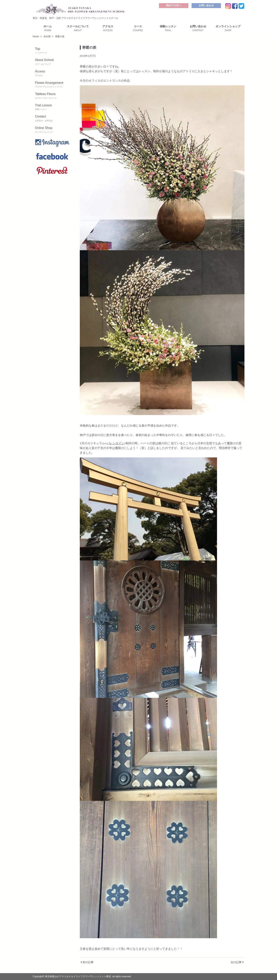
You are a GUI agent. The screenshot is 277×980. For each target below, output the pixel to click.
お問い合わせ (206, 5)
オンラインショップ (228, 28)
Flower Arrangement (53, 85)
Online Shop (53, 130)
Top (53, 51)
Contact (53, 119)
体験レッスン (168, 28)
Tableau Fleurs (53, 96)
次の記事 (237, 962)
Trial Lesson (53, 107)
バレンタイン (115, 443)
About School (53, 62)
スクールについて (78, 28)
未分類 (47, 36)
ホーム (48, 28)
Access (53, 73)
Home (36, 36)
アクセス (108, 28)
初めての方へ (174, 5)
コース (138, 28)
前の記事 (87, 962)
